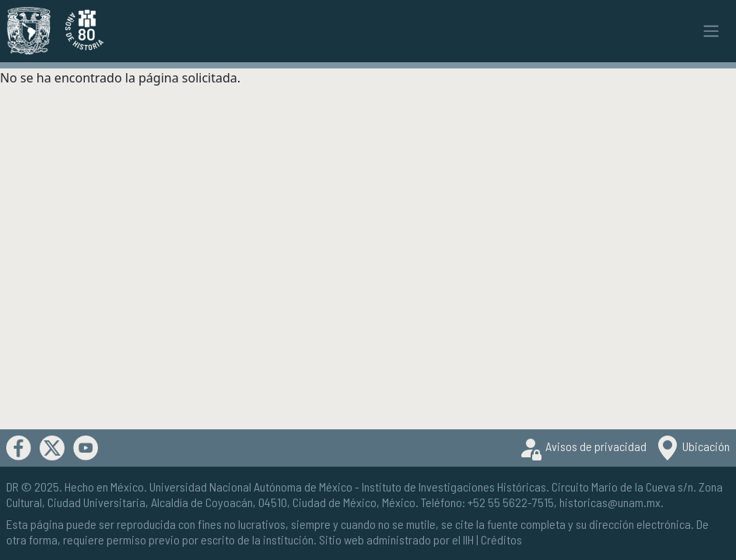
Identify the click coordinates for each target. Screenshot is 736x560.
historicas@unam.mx (610, 502)
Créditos (501, 539)
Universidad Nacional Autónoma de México (251, 486)
